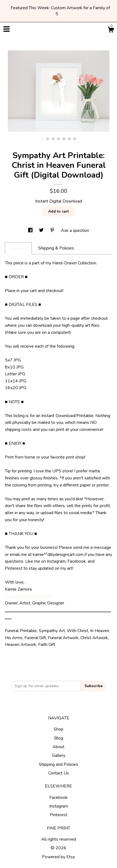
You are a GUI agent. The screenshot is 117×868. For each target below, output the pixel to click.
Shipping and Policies (58, 764)
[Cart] (111, 31)
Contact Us (59, 773)
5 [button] (64, 139)
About (58, 747)
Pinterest (59, 815)
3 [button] (53, 139)
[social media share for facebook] (31, 230)
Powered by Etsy (58, 857)
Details (18, 248)
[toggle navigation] (6, 29)
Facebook (58, 797)
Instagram (59, 806)
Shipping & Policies (56, 248)
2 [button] (48, 139)
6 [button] (69, 139)
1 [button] (42, 139)
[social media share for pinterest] (53, 230)
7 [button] (75, 139)
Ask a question (75, 230)
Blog (59, 738)
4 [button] (58, 139)
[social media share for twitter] (42, 230)
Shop (58, 729)
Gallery (59, 755)
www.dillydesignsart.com (28, 596)
